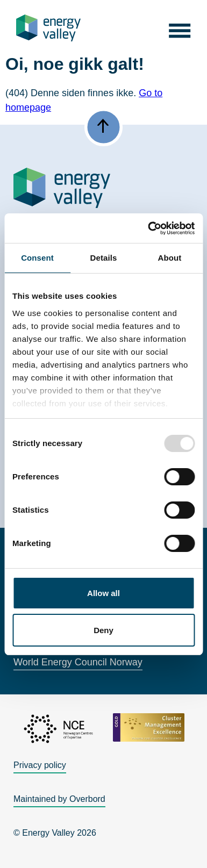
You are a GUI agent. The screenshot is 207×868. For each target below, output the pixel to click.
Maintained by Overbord (59, 799)
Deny (103, 630)
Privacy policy (40, 765)
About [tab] (170, 258)
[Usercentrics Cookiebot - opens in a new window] (148, 228)
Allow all (103, 593)
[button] (180, 27)
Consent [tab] (37, 258)
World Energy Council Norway (78, 662)
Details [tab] (104, 258)
